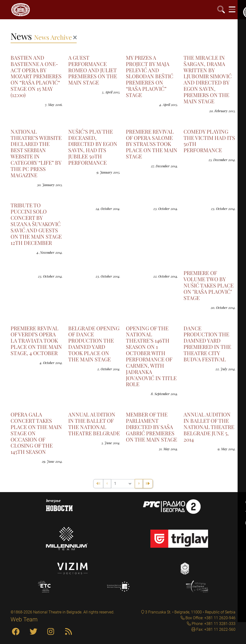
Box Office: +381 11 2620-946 (210, 618)
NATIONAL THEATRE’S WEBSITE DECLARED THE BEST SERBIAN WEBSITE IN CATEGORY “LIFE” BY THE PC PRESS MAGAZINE (36, 153)
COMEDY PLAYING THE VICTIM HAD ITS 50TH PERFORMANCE (209, 141)
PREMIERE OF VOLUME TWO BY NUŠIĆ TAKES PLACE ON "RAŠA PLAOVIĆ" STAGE (209, 285)
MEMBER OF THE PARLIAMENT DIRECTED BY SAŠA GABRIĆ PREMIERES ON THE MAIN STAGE (151, 427)
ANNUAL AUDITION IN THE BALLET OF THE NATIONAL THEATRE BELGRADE (94, 424)
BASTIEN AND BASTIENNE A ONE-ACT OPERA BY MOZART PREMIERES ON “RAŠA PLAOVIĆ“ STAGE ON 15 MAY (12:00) (36, 76)
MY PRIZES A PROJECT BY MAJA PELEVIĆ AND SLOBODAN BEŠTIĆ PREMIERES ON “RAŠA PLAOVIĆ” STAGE (150, 76)
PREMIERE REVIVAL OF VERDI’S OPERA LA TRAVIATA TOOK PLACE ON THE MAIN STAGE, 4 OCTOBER (36, 341)
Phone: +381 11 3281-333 (213, 624)
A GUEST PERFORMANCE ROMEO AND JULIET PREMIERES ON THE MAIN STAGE (93, 70)
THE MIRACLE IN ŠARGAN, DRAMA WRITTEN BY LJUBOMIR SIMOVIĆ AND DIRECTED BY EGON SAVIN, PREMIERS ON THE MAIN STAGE (208, 79)
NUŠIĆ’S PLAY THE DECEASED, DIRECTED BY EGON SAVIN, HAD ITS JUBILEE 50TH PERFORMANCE (93, 147)
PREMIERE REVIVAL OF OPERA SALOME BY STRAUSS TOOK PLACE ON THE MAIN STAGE (152, 144)
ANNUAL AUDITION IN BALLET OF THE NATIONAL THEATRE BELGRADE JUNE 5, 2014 (209, 427)
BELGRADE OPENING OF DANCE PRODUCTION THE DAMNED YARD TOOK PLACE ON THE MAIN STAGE (94, 344)
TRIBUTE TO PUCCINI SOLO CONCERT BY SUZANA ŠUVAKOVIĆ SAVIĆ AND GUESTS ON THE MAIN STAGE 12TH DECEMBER (36, 224)
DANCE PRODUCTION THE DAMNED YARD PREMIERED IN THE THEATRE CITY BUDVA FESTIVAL (207, 344)
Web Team (24, 619)
